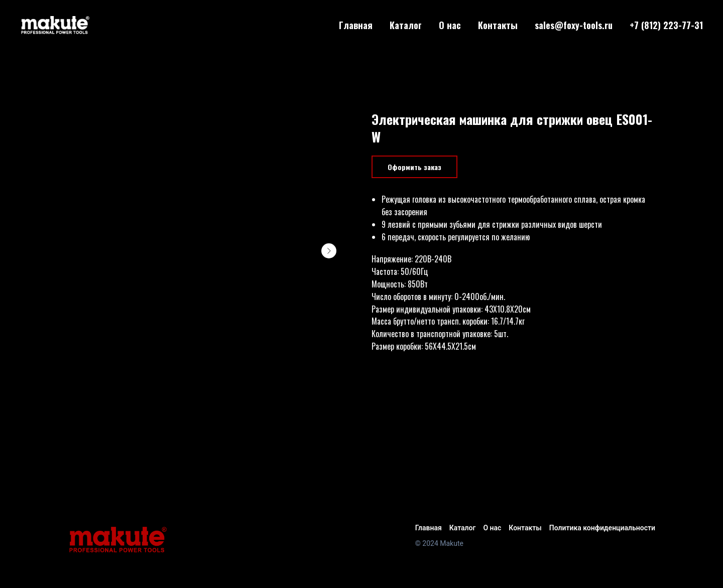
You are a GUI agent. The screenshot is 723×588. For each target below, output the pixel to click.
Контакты (498, 25)
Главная (356, 25)
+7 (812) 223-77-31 (666, 25)
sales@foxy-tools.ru (574, 25)
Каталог (406, 25)
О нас (450, 25)
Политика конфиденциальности (602, 528)
